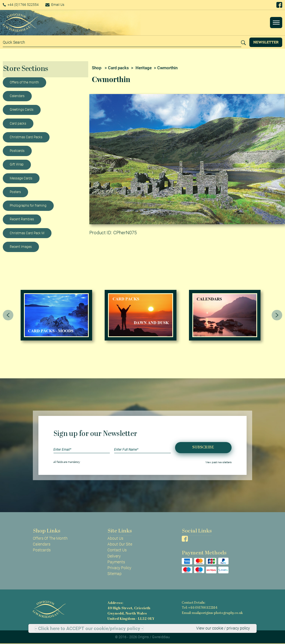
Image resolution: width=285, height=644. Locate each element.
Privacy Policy (119, 568)
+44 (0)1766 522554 (24, 5)
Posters (15, 192)
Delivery (114, 556)
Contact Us (117, 550)
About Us (115, 538)
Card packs (18, 124)
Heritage (144, 68)
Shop (97, 68)
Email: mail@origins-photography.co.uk (211, 612)
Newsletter (266, 42)
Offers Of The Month (50, 538)
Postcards (17, 151)
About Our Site (120, 544)
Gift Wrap (17, 164)
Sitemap (115, 574)
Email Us (62, 5)
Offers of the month (24, 82)
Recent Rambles (22, 219)
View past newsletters (218, 462)
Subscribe (203, 447)
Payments (116, 562)
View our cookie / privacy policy (223, 628)
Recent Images (21, 247)
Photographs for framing (28, 206)
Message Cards (21, 178)
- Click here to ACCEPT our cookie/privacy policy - (89, 629)
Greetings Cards (22, 110)
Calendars (17, 96)
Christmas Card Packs (26, 137)
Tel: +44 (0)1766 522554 (199, 608)
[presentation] (8, 315)
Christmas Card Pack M (27, 233)
